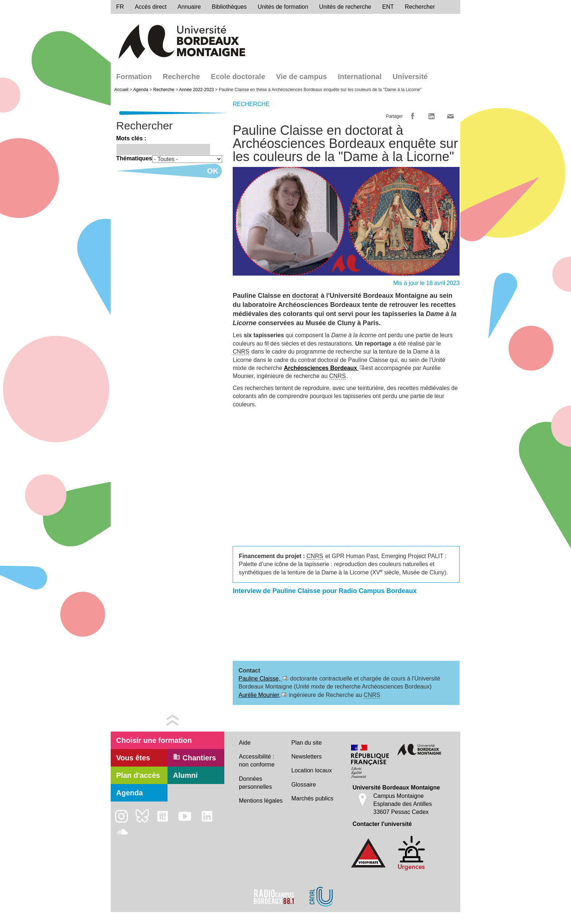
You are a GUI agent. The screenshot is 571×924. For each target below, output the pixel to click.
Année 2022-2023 (196, 90)
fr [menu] (120, 7)
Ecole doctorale (238, 77)
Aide (245, 743)
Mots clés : (131, 138)
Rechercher (420, 7)
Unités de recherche (345, 7)
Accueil (121, 90)
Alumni (185, 775)
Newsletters (307, 757)
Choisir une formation (154, 740)
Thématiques (134, 158)
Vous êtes (133, 758)
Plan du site (307, 743)
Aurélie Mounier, (260, 695)
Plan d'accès (138, 775)
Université (410, 77)
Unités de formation (283, 7)
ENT (388, 7)
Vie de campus (302, 77)
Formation (134, 77)
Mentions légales (261, 801)
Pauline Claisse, (260, 679)
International (360, 77)
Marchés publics (312, 798)
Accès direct (151, 7)
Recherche (181, 77)
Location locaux (312, 770)
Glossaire (304, 785)
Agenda (141, 90)
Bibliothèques (229, 7)
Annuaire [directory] (189, 7)
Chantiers (194, 757)
